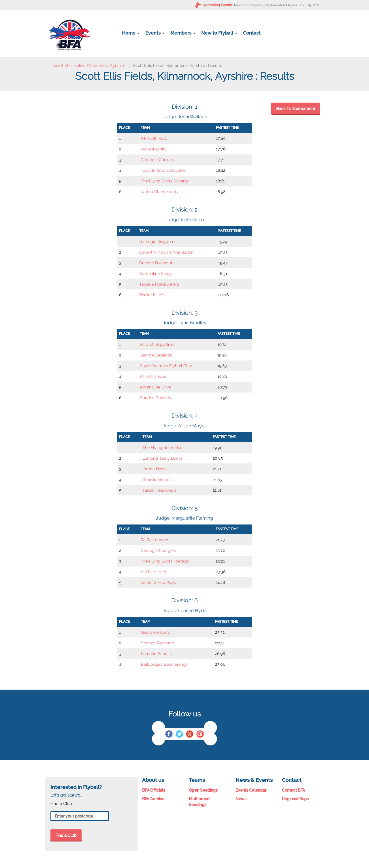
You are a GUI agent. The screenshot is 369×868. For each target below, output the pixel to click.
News (241, 799)
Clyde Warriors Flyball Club (166, 366)
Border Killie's (152, 295)
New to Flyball (219, 33)
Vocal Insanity (154, 149)
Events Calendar (251, 790)
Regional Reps (295, 799)
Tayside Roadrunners (159, 284)
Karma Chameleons (159, 192)
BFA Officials (154, 790)
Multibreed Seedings (199, 802)
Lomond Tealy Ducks (162, 458)
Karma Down (155, 469)
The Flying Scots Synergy (165, 181)
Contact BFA (293, 790)
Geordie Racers (155, 632)
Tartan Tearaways (159, 490)
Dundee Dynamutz (157, 263)
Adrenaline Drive (155, 387)
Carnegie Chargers (158, 550)
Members (183, 33)
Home (131, 33)
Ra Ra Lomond (155, 540)
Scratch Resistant (158, 643)
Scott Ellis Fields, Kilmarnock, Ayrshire (89, 65)
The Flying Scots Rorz (163, 448)
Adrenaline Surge (156, 273)
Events (155, 33)
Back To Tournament (296, 109)
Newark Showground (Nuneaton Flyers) (265, 5)
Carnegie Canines (157, 160)
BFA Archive (153, 799)
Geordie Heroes (157, 480)
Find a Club (66, 835)
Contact (252, 33)
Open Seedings (203, 790)
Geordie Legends (156, 355)
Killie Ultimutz (154, 138)
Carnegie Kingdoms (158, 241)
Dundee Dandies (155, 398)
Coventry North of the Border (167, 252)
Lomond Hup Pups (158, 582)
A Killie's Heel (153, 572)
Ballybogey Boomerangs (164, 664)
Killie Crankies (153, 376)
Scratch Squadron (157, 344)
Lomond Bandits (156, 654)
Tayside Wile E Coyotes (163, 170)
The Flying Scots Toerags (165, 561)
